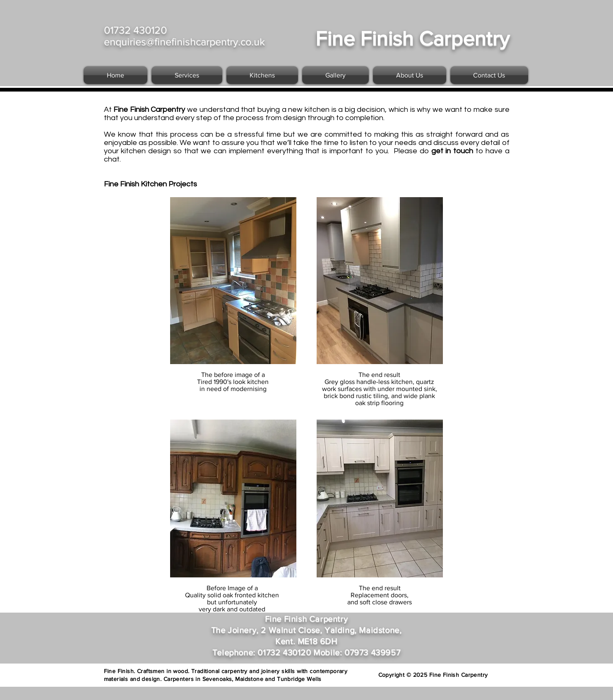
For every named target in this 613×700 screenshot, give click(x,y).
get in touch (453, 151)
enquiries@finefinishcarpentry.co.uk (184, 41)
